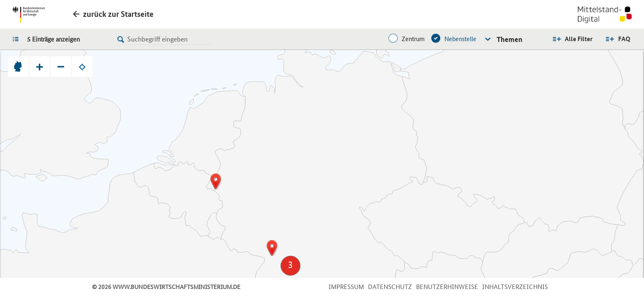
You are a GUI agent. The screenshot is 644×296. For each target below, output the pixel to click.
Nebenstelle (460, 39)
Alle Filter (579, 39)
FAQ (624, 39)
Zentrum (413, 39)
